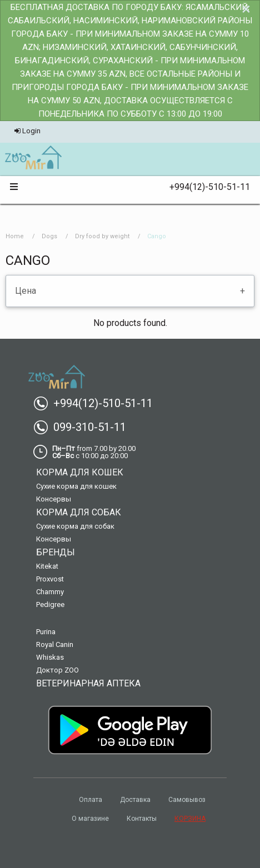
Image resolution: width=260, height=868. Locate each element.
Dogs (49, 236)
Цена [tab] (26, 291)
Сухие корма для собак (75, 526)
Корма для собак (79, 512)
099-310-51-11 (84, 427)
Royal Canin (55, 644)
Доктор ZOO (57, 670)
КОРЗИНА (190, 819)
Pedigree (50, 604)
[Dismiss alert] (246, 9)
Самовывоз (187, 800)
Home (15, 236)
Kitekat (47, 566)
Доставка (135, 800)
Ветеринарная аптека (88, 683)
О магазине (90, 819)
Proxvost (50, 579)
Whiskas (50, 657)
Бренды (56, 552)
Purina (46, 632)
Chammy (50, 592)
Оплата (91, 800)
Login (27, 131)
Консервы (54, 499)
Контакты (142, 819)
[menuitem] (33, 158)
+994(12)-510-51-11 (205, 187)
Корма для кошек (80, 472)
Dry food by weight (102, 236)
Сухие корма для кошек (76, 486)
